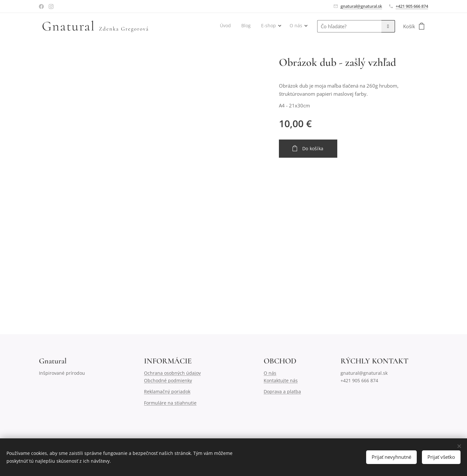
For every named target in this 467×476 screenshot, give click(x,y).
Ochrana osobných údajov (172, 373)
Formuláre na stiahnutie (170, 403)
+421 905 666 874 (412, 6)
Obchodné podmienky (168, 380)
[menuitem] (270, 26)
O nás (270, 373)
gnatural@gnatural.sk (361, 6)
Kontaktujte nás (281, 380)
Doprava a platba (282, 391)
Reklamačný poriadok (167, 391)
